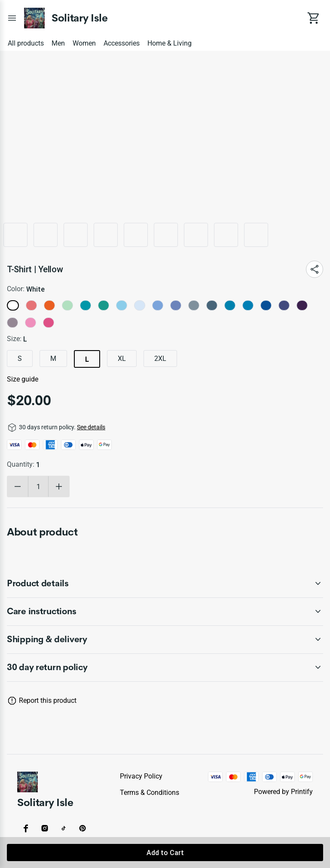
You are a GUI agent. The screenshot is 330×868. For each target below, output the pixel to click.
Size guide (23, 379)
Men (58, 43)
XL (122, 359)
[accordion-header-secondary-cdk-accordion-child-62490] (165, 668)
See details (91, 427)
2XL (160, 359)
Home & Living (170, 43)
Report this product (48, 700)
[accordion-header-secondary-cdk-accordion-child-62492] (165, 612)
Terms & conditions (150, 793)
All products (26, 43)
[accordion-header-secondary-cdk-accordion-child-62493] (165, 640)
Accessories (122, 43)
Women (84, 43)
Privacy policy (141, 776)
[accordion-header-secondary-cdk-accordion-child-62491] (165, 584)
